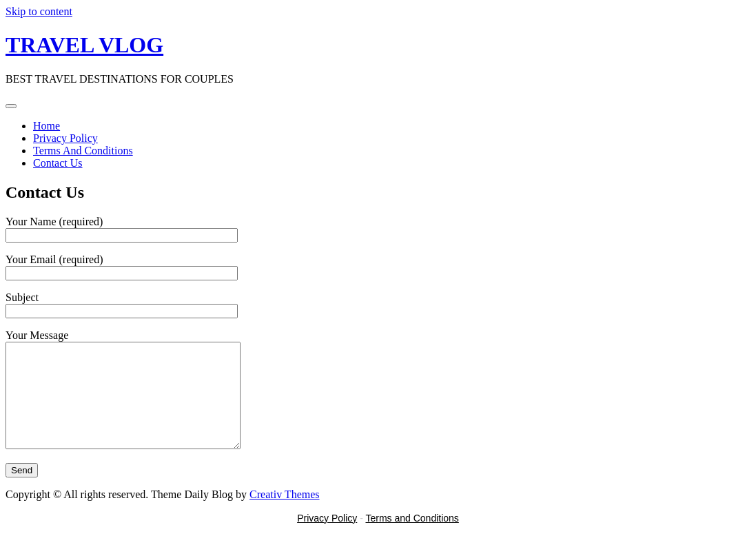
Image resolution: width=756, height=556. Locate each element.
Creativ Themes (284, 515)
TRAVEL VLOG (84, 45)
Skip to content (39, 11)
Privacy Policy (65, 138)
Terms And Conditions (83, 151)
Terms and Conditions (412, 539)
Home (47, 126)
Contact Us (58, 163)
